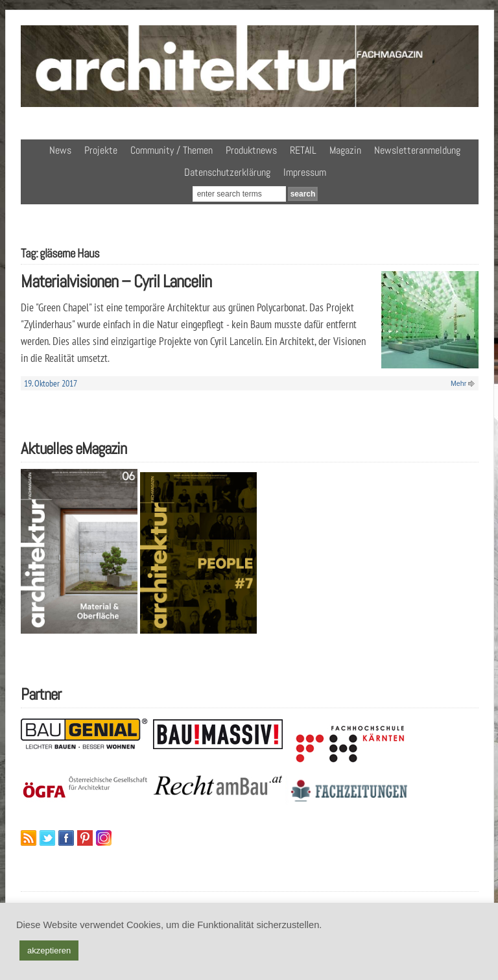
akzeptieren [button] (49, 950)
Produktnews (251, 150)
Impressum (305, 172)
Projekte (101, 150)
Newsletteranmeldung (417, 150)
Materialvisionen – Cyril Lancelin (116, 281)
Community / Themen (172, 150)
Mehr (458, 383)
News (60, 150)
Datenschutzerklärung (227, 172)
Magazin (345, 150)
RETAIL (303, 150)
